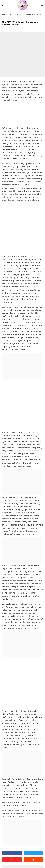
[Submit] (33, 779)
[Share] (12, 773)
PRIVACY (32, 857)
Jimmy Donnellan (7, 28)
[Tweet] (33, 773)
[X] (20, 862)
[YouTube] (24, 862)
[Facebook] (16, 862)
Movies (4, 18)
